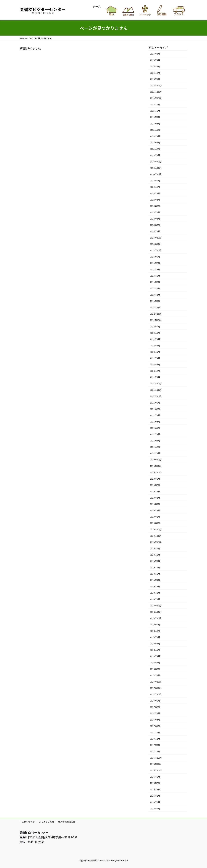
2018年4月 (155, 656)
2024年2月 (155, 225)
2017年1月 (155, 751)
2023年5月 (155, 282)
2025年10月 (156, 98)
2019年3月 (155, 586)
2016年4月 (155, 808)
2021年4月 (155, 434)
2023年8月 (155, 263)
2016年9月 (155, 777)
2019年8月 (155, 555)
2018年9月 (155, 625)
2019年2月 (155, 593)
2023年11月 (156, 244)
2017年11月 (156, 688)
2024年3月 (155, 219)
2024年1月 (155, 231)
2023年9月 (155, 257)
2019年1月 (155, 599)
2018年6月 (155, 644)
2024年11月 (156, 168)
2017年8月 (155, 707)
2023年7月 (155, 269)
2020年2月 (155, 517)
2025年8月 (155, 111)
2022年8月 (155, 333)
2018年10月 (156, 618)
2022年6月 (155, 345)
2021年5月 (155, 428)
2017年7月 (155, 713)
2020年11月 (156, 466)
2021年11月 (156, 390)
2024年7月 (155, 193)
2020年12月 (156, 460)
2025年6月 (155, 124)
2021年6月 (155, 422)
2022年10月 (156, 320)
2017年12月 (156, 682)
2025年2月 (155, 149)
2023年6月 (155, 276)
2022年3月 (155, 364)
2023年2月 (155, 301)
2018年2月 (155, 669)
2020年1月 (155, 523)
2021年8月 (155, 409)
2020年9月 (155, 479)
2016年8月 (155, 783)
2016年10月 (156, 770)
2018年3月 (155, 662)
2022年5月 (155, 352)
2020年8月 (155, 485)
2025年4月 (155, 136)
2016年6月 (155, 796)
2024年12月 (156, 162)
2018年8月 (155, 631)
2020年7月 (155, 491)
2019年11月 (156, 536)
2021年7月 (155, 415)
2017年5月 (155, 726)
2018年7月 (155, 637)
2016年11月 (156, 764)
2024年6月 (155, 200)
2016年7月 (155, 789)
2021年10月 (156, 396)
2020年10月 (156, 472)
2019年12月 (156, 529)
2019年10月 (156, 542)
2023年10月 (156, 250)
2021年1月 (155, 453)
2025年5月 (155, 130)
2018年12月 (156, 606)
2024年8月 (155, 187)
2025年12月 (156, 85)
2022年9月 (155, 326)
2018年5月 (155, 650)
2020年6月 (155, 498)
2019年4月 (155, 580)
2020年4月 (155, 504)
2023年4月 (155, 288)
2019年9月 (155, 548)
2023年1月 (155, 307)
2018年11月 (156, 612)
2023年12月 (156, 238)
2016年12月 (156, 758)
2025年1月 (155, 155)
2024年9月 (155, 181)
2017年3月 (155, 739)
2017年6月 (155, 720)
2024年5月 (155, 206)
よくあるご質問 (46, 822)
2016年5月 (155, 802)
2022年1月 (155, 377)
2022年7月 (155, 339)
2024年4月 (155, 212)
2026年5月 (155, 54)
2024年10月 (156, 174)
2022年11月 (156, 314)
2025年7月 (155, 117)
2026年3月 (155, 66)
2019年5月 (155, 574)
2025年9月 (155, 104)
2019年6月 (155, 567)
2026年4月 (155, 60)
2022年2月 (155, 371)
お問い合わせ (28, 822)
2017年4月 (155, 732)
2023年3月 (155, 295)
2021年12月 (156, 383)
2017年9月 (155, 701)
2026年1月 (155, 79)
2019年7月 (155, 561)
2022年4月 (155, 358)
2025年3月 (155, 143)
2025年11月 (156, 92)
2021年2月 (155, 447)
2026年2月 (155, 73)
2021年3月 (155, 441)
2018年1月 (155, 675)
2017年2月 (155, 745)
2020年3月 (155, 510)
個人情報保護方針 (67, 822)
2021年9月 (155, 403)
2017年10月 (156, 694)
